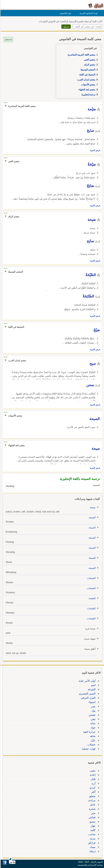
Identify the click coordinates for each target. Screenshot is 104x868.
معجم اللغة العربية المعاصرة (81, 55)
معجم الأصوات (88, 85)
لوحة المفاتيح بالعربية (88, 13)
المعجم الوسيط (87, 70)
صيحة (92, 507)
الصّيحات (91, 608)
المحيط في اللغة (87, 75)
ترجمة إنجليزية (88, 95)
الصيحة (92, 517)
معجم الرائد (89, 65)
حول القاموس (65, 13)
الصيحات (91, 578)
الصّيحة (92, 598)
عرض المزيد (95, 150)
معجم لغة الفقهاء (86, 90)
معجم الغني (89, 60)
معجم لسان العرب (86, 80)
